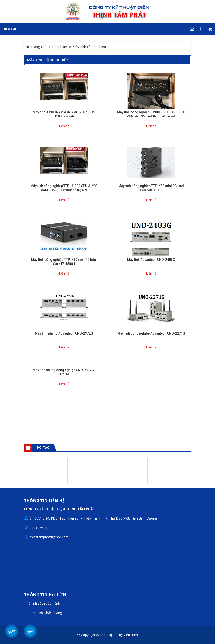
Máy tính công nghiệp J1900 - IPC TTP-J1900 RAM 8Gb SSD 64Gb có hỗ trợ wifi (151, 114)
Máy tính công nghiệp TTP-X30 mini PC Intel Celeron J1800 (151, 188)
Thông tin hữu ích (45, 595)
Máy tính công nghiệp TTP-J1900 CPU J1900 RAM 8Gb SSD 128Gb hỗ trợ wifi (64, 188)
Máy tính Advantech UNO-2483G (151, 260)
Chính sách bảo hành (44, 603)
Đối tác (43, 447)
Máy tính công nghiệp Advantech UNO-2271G (151, 333)
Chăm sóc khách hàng (45, 613)
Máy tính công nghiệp (48, 60)
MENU (10, 29)
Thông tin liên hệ (44, 501)
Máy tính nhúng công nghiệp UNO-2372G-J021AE (64, 372)
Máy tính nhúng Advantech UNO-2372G (64, 333)
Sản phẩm (60, 47)
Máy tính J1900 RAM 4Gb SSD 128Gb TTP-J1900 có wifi (64, 114)
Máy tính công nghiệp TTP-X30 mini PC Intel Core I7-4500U (64, 262)
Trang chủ (36, 47)
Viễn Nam (131, 635)
